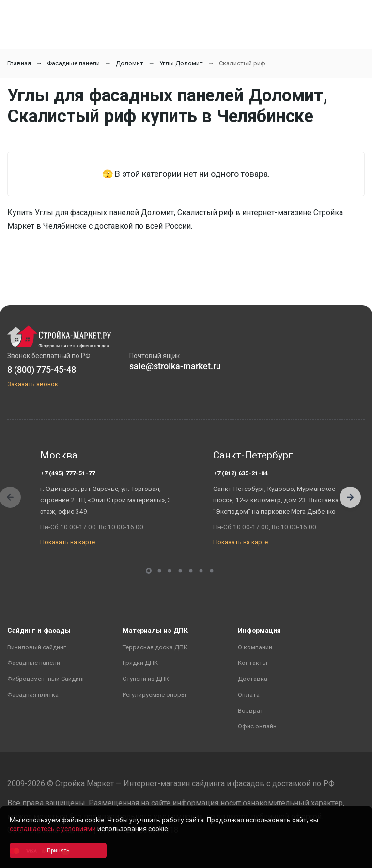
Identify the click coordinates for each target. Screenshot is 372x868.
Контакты (253, 663)
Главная (19, 63)
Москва (59, 455)
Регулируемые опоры (154, 695)
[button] (350, 497)
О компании (255, 647)
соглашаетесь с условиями (53, 829)
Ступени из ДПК (146, 679)
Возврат (251, 711)
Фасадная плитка (33, 695)
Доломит (130, 63)
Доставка (253, 679)
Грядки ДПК (140, 663)
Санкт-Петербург (253, 455)
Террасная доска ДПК (155, 647)
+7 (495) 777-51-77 (68, 473)
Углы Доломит (181, 63)
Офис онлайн (257, 726)
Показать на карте (68, 542)
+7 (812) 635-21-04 (240, 473)
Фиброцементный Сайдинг (46, 679)
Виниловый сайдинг (37, 647)
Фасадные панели (73, 63)
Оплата (249, 695)
